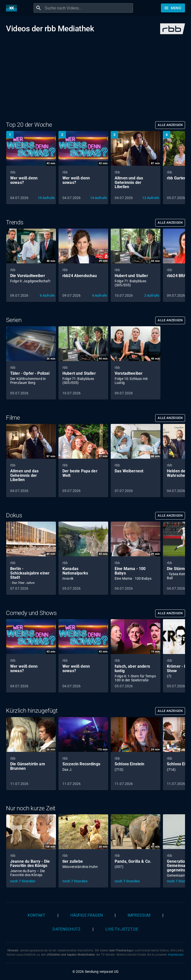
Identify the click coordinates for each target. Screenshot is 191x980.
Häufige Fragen (87, 915)
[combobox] (88, 8)
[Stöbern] (173, 8)
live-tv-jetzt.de (122, 929)
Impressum (139, 915)
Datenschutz (67, 929)
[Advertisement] (95, 82)
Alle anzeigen (170, 125)
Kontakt (37, 915)
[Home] (13, 8)
